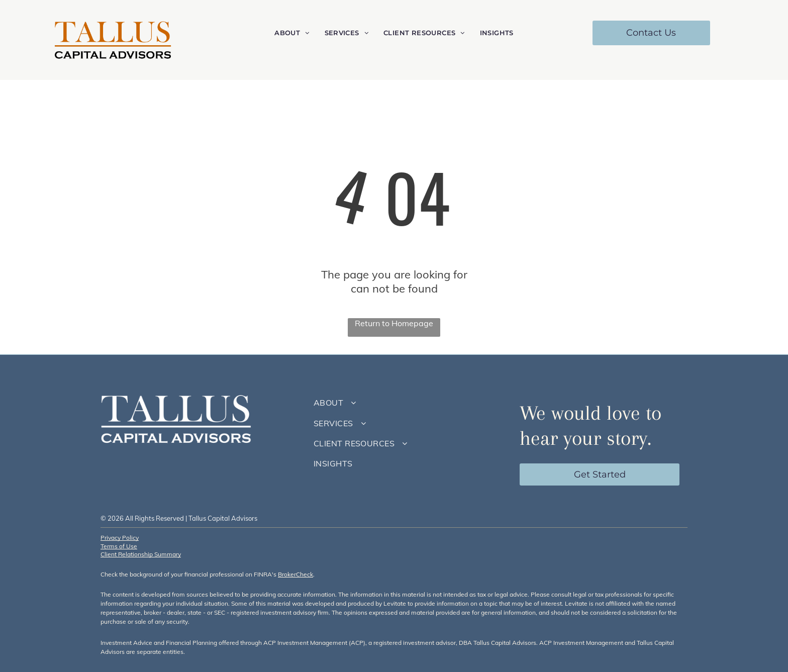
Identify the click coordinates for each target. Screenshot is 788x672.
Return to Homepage (394, 323)
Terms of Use (119, 546)
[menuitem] (292, 33)
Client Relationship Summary (141, 554)
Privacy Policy (120, 538)
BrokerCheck (295, 574)
